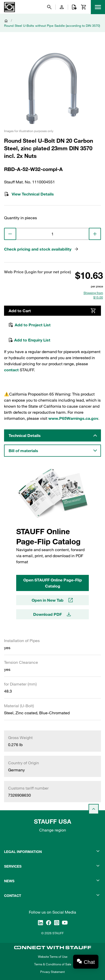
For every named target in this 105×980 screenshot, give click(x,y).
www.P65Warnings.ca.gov (73, 418)
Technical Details (25, 435)
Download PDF (52, 614)
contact (11, 370)
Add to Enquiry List (29, 340)
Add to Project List (29, 325)
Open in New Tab (53, 600)
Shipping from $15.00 (93, 295)
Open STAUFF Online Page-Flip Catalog (53, 583)
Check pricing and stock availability (41, 249)
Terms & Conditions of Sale (53, 964)
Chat (89, 962)
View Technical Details (29, 194)
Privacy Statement (52, 972)
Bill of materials (23, 451)
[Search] (49, 7)
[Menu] (98, 7)
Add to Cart (52, 311)
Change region (53, 830)
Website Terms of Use (53, 957)
